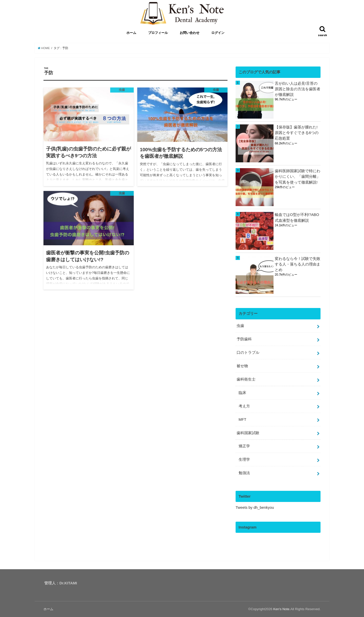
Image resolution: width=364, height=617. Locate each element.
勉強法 (244, 473)
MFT (242, 420)
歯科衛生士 (246, 379)
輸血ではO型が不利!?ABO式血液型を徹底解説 (297, 217)
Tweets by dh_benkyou (255, 508)
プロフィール (158, 33)
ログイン (218, 33)
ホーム (131, 33)
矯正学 (244, 446)
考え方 (244, 406)
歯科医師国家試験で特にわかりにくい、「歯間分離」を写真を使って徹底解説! (298, 177)
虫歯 (240, 326)
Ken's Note (281, 609)
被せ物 (242, 366)
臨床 (242, 393)
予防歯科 (244, 339)
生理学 (244, 459)
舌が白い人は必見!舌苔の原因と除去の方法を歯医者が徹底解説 (298, 89)
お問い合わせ (190, 33)
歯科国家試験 (248, 433)
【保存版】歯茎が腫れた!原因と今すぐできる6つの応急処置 (297, 133)
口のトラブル (248, 352)
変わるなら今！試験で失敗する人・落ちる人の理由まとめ (298, 264)
